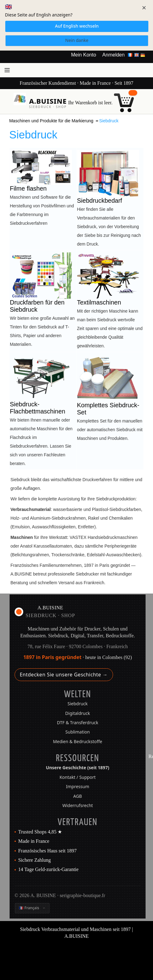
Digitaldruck (78, 713)
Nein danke (77, 40)
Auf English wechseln (77, 26)
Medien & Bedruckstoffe (78, 741)
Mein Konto (83, 55)
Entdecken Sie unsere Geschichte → (64, 675)
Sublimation (78, 732)
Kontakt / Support (78, 777)
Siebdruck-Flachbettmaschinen (38, 408)
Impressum (78, 786)
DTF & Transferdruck (78, 723)
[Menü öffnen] (7, 70)
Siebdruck (78, 704)
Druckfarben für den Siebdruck (37, 306)
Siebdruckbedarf (100, 201)
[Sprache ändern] (32, 908)
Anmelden (113, 55)
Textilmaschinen (99, 302)
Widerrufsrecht (78, 805)
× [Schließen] (144, 8)
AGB (78, 796)
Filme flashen (28, 188)
